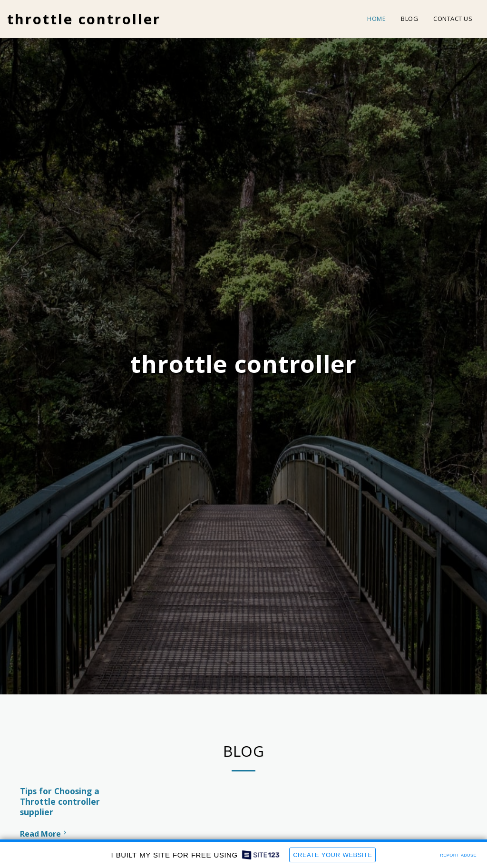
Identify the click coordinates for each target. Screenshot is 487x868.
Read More (44, 834)
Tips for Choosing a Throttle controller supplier (60, 801)
